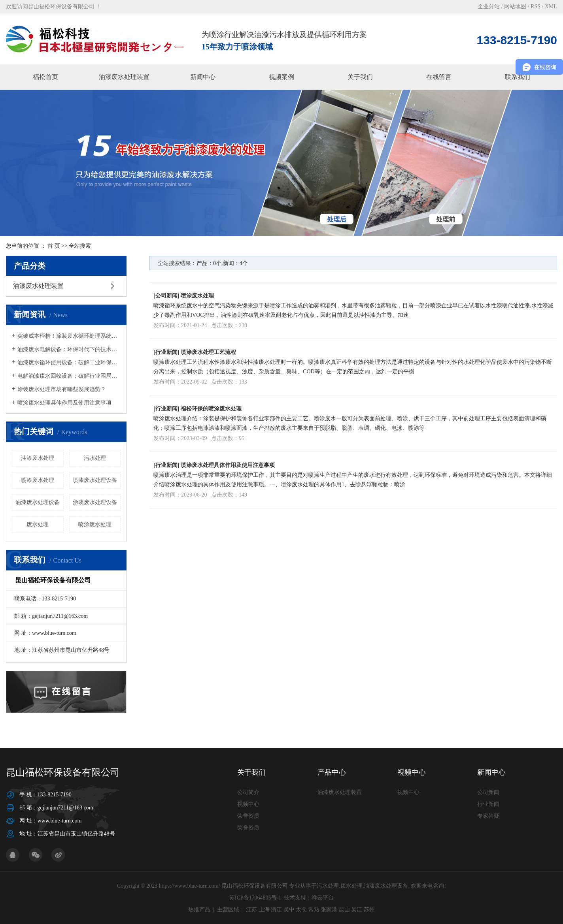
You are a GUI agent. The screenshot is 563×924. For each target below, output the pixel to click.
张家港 (329, 910)
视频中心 (248, 804)
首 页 (54, 246)
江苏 (251, 910)
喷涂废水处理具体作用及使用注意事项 (64, 403)
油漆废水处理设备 (38, 502)
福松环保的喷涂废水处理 (211, 409)
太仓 (301, 910)
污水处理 (95, 458)
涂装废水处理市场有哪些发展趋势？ (62, 389)
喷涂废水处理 (95, 524)
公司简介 (248, 792)
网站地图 (515, 7)
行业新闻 (166, 352)
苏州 (369, 910)
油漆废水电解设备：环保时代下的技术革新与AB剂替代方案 (69, 349)
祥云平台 (323, 898)
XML (551, 7)
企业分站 (489, 7)
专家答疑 (488, 816)
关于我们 (360, 77)
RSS (536, 7)
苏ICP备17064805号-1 (255, 898)
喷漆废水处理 (38, 480)
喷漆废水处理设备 (95, 480)
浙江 (276, 910)
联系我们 (518, 77)
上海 (264, 910)
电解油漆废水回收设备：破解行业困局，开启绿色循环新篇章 (69, 376)
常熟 (314, 910)
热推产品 (199, 910)
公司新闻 (166, 296)
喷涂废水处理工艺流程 (208, 352)
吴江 (357, 910)
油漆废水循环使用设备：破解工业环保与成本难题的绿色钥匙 (69, 362)
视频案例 (281, 77)
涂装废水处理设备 (95, 502)
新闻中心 (203, 77)
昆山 (344, 910)
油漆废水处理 (38, 458)
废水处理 (38, 524)
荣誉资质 (248, 816)
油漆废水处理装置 (124, 77)
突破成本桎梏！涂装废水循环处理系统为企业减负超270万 (69, 336)
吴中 (289, 910)
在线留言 (439, 77)
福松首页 (45, 77)
